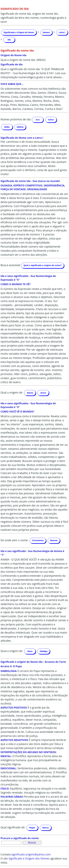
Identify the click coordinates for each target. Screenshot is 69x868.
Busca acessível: (11, 265)
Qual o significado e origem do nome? (43, 265)
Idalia (7, 127)
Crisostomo (38, 540)
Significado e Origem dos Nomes (29, 858)
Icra (38, 120)
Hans (30, 651)
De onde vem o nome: (14, 540)
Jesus (43, 393)
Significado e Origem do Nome (19, 32)
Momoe (54, 540)
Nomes (46, 32)
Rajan (32, 828)
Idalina (20, 127)
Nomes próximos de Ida (16, 119)
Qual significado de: (13, 827)
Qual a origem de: (12, 392)
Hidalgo (44, 651)
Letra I (62, 32)
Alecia (30, 393)
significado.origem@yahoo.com (31, 854)
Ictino (51, 120)
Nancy (45, 828)
